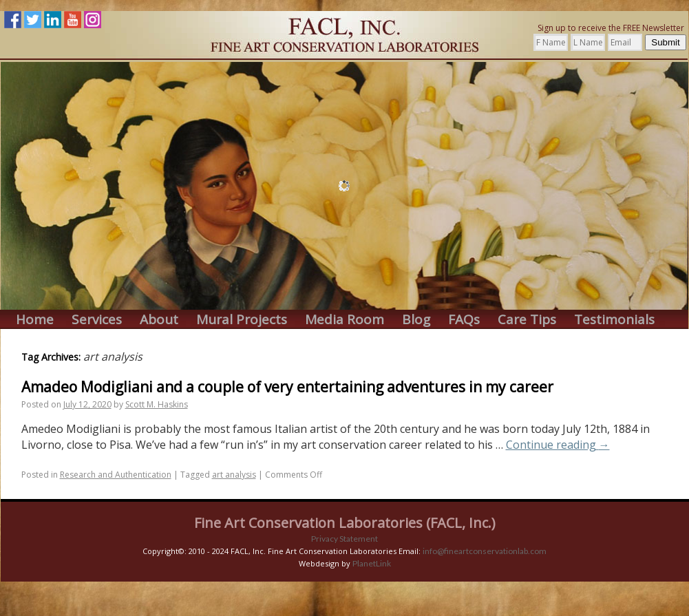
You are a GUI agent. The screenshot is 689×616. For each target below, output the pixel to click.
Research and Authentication (116, 475)
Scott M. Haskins (157, 404)
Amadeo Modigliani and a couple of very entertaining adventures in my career (287, 387)
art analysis (234, 475)
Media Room (344, 320)
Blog (416, 320)
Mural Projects (242, 320)
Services (97, 320)
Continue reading (558, 445)
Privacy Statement (344, 539)
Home (35, 320)
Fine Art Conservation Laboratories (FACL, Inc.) (345, 523)
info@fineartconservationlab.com (485, 551)
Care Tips (527, 320)
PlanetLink (372, 563)
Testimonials (614, 320)
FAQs (464, 320)
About (159, 320)
